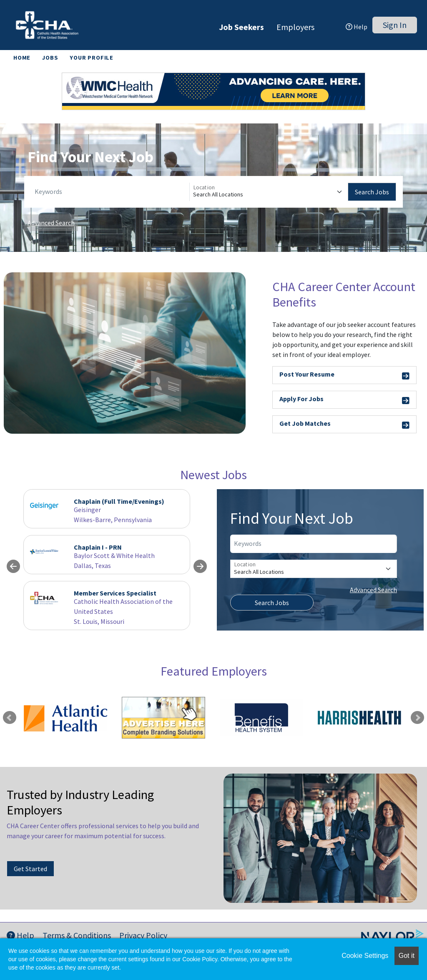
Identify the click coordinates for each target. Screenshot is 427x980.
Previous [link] (10, 718)
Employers (295, 27)
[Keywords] (110, 192)
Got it (407, 956)
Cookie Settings (365, 956)
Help (357, 27)
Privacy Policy (143, 935)
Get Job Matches (344, 425)
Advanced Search (51, 223)
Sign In (395, 25)
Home (22, 58)
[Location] (269, 192)
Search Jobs (372, 192)
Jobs (50, 58)
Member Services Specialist (115, 593)
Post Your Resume (344, 376)
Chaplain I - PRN (98, 547)
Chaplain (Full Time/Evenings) (119, 501)
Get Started (30, 869)
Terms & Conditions (77, 935)
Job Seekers (241, 27)
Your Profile (92, 58)
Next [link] (417, 718)
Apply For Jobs (344, 400)
